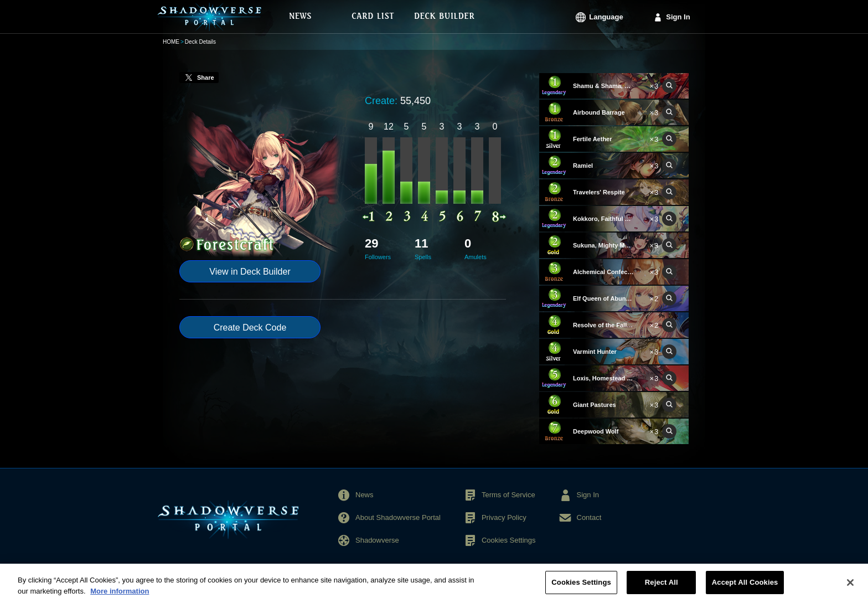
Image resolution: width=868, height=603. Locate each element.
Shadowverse (377, 540)
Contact (589, 517)
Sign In (678, 17)
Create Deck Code (250, 328)
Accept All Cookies (745, 589)
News (365, 495)
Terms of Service (508, 495)
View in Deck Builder (250, 272)
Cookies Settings (509, 540)
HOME (171, 42)
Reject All (662, 589)
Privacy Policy (504, 517)
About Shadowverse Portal (398, 517)
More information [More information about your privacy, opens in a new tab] (120, 598)
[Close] (850, 589)
